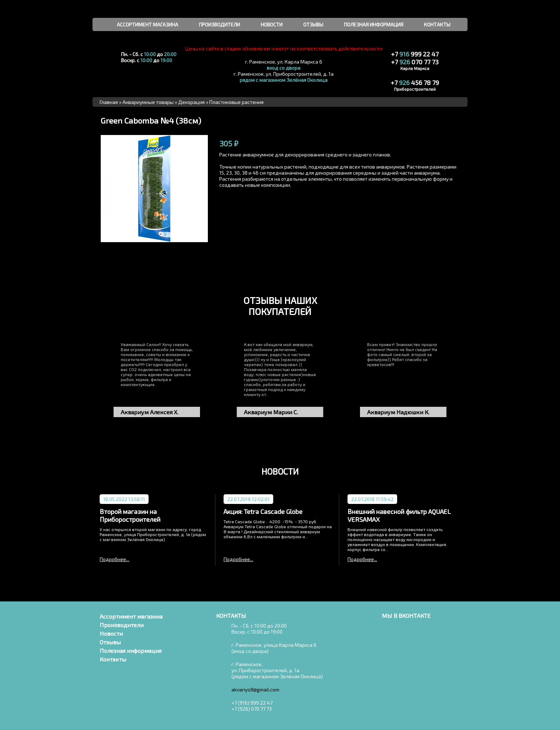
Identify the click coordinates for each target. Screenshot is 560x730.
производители (219, 24)
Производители (122, 625)
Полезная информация (131, 651)
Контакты (113, 659)
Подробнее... (114, 559)
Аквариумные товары (148, 102)
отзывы (313, 24)
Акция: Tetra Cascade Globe (263, 511)
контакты (437, 24)
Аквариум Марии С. (271, 412)
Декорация (191, 102)
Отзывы (110, 642)
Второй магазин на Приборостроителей (130, 515)
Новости (111, 633)
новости (272, 24)
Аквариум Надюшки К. (398, 412)
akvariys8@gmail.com (255, 689)
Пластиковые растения (236, 102)
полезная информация (374, 24)
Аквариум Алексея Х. (149, 412)
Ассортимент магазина (131, 616)
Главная (109, 102)
